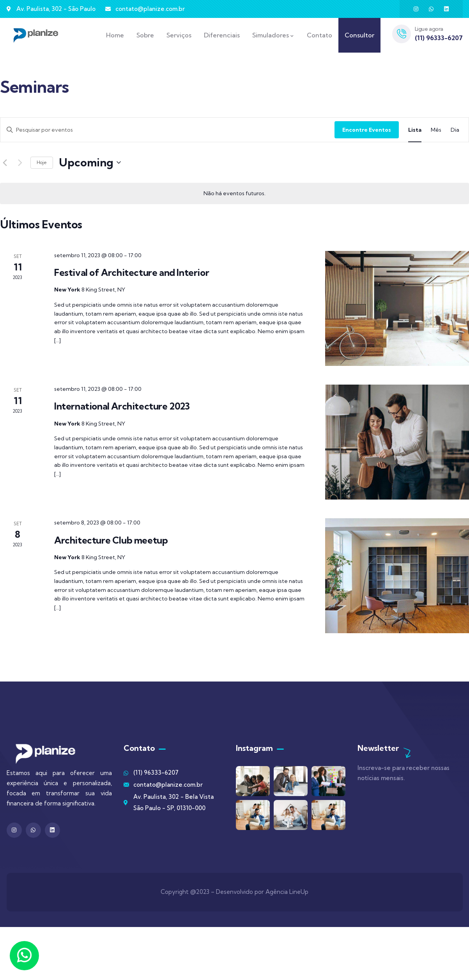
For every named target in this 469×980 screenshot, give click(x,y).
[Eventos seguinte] (20, 162)
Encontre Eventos (367, 130)
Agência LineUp (287, 892)
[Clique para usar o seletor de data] (90, 162)
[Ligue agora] (402, 34)
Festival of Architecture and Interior (132, 272)
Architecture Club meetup (111, 540)
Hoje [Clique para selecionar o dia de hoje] (42, 162)
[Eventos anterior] (5, 162)
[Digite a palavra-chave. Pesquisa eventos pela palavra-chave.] (167, 130)
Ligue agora (429, 29)
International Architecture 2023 (122, 406)
